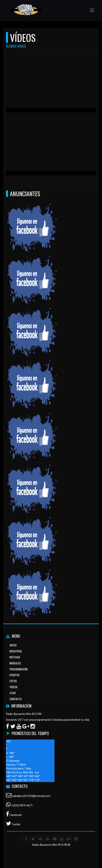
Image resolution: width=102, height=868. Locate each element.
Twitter (16, 824)
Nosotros (16, 651)
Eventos (15, 675)
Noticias (15, 657)
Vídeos (14, 687)
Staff (13, 693)
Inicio (13, 645)
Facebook (15, 815)
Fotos (13, 681)
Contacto (16, 699)
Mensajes (15, 663)
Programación (19, 669)
